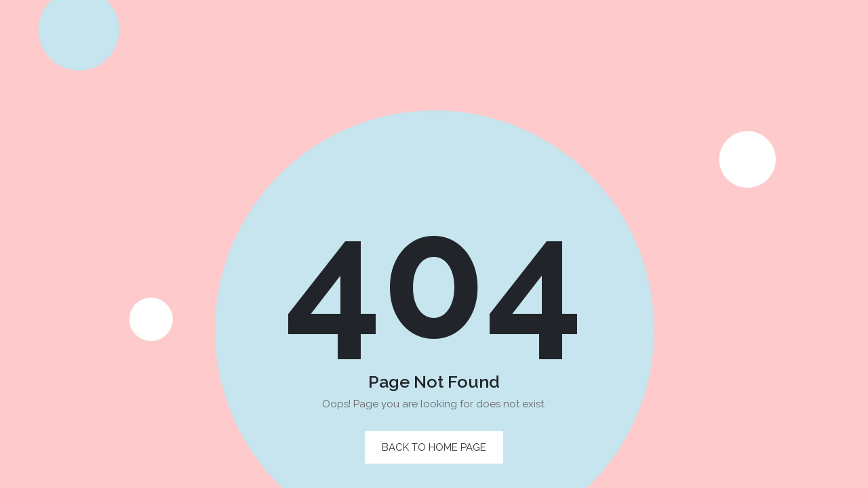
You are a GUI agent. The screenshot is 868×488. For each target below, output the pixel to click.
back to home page (434, 447)
